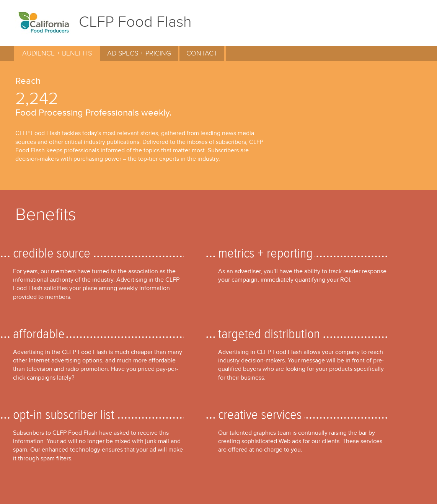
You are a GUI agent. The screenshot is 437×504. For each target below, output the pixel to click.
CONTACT (202, 53)
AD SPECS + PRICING (139, 53)
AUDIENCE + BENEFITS (57, 53)
